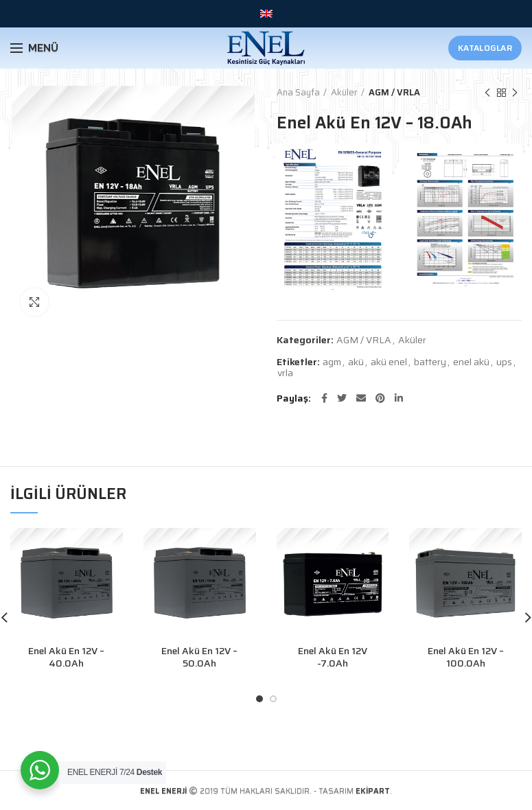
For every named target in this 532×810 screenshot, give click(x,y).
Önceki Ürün (487, 93)
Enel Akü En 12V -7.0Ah (333, 657)
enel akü (471, 362)
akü (356, 362)
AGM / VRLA (394, 93)
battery (430, 362)
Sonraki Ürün (515, 93)
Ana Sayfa (298, 93)
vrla (285, 373)
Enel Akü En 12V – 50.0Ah (199, 657)
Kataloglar (485, 48)
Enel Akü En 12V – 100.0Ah (466, 657)
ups (504, 362)
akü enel (389, 362)
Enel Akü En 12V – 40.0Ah (66, 657)
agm (332, 362)
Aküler (344, 93)
